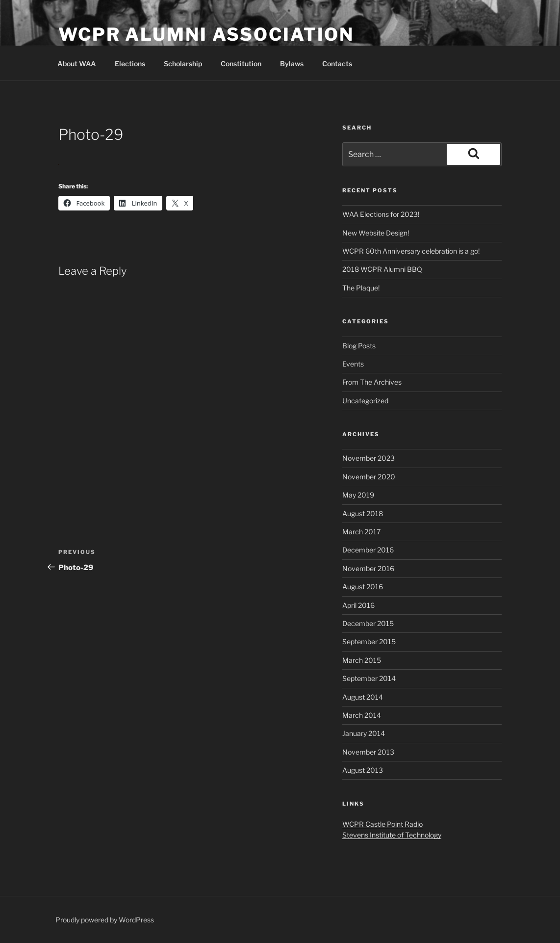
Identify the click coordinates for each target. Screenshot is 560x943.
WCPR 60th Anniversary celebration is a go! (411, 251)
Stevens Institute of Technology (392, 835)
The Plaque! (361, 288)
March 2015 (362, 660)
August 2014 (363, 697)
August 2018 (363, 513)
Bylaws (292, 64)
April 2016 (358, 605)
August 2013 (363, 770)
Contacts (337, 64)
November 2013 (368, 752)
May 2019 (358, 495)
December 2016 (368, 550)
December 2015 (368, 623)
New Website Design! (376, 233)
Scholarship (183, 64)
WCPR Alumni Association (206, 34)
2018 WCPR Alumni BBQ (382, 269)
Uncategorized (365, 401)
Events (353, 364)
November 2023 (369, 458)
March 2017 (361, 532)
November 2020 (369, 477)
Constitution (241, 64)
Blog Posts (359, 346)
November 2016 (368, 568)
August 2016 (363, 587)
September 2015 (369, 642)
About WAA (77, 64)
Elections (130, 64)
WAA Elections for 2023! (381, 214)
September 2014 (369, 678)
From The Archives (372, 382)
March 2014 (362, 715)
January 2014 (364, 733)
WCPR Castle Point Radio (382, 824)
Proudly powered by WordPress (105, 920)
